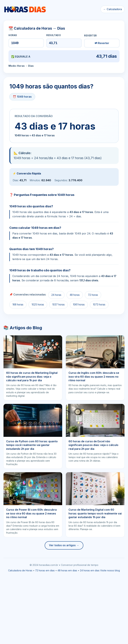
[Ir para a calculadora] (25, 9)
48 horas (75, 295)
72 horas (93, 295)
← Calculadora (113, 9)
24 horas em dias (90, 570)
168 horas (18, 305)
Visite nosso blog (110, 570)
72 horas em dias (45, 570)
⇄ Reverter (102, 43)
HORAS (13, 35)
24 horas (56, 295)
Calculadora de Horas (20, 570)
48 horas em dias (67, 570)
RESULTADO (54, 35)
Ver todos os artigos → (64, 545)
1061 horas (79, 305)
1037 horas (58, 305)
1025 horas (38, 305)
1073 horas (99, 305)
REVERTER (90, 36)
